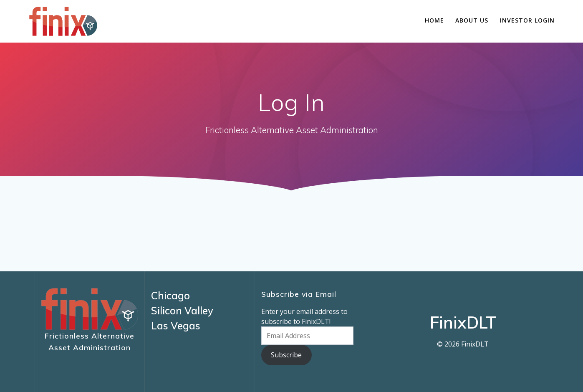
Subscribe (286, 355)
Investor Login (527, 20)
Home (434, 20)
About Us (472, 20)
